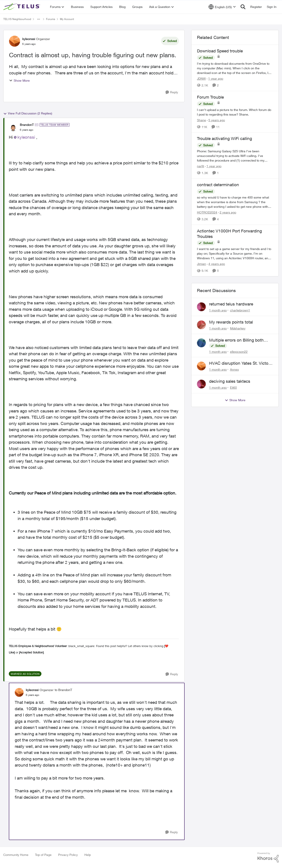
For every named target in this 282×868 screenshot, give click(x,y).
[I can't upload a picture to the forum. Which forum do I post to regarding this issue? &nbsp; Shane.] (235, 112)
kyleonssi (26, 137)
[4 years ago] (216, 264)
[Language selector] (222, 7)
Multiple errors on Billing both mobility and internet (236, 340)
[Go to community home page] (22, 7)
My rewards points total (231, 322)
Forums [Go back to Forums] (51, 19)
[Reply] (172, 92)
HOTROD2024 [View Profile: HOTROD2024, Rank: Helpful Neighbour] (207, 212)
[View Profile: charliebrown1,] (201, 307)
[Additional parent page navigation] (39, 19)
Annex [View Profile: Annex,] (234, 369)
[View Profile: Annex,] (201, 366)
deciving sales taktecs (230, 381)
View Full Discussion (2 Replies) (28, 113)
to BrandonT (63, 690)
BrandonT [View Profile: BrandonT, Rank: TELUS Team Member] (27, 125)
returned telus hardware (231, 304)
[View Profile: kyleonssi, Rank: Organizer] (15, 41)
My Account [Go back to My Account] (67, 19)
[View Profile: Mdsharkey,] (201, 325)
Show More (19, 80)
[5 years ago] (216, 120)
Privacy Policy (68, 855)
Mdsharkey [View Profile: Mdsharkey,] (238, 328)
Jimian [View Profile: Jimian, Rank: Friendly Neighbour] (201, 264)
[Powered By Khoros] (268, 857)
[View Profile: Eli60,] (201, 384)
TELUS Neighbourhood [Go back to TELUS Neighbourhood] (17, 19)
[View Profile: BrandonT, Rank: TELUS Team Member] (13, 127)
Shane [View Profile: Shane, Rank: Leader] (201, 120)
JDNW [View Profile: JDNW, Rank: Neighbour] (201, 78)
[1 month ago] (218, 310)
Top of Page (43, 855)
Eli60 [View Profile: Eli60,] (233, 387)
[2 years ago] (227, 212)
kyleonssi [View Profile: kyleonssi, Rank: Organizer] (29, 39)
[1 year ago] (215, 78)
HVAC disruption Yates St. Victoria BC (241, 363)
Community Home (16, 855)
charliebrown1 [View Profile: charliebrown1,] (240, 310)
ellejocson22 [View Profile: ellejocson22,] (239, 351)
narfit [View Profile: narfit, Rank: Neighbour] (200, 166)
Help (88, 855)
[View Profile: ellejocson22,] (201, 343)
